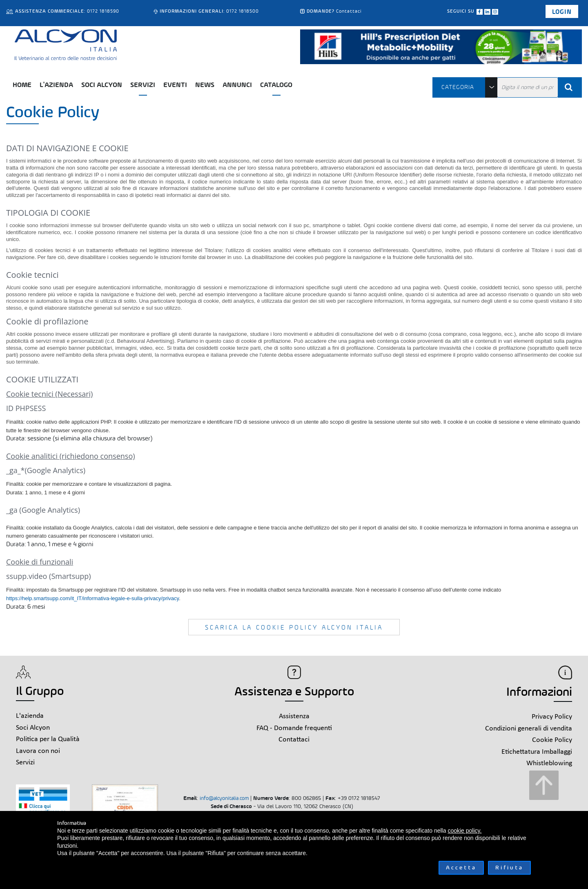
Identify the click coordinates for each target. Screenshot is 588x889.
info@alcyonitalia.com (224, 798)
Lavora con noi (38, 751)
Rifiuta (509, 868)
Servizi (143, 85)
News (205, 85)
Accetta (461, 868)
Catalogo (276, 85)
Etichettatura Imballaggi (537, 752)
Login (562, 12)
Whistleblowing (549, 763)
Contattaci (349, 11)
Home (22, 85)
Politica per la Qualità (48, 739)
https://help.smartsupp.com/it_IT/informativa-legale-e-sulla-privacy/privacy (92, 598)
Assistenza (294, 716)
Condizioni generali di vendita (529, 729)
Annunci (237, 85)
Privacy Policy (552, 717)
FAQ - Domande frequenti (294, 728)
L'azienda (56, 85)
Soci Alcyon (102, 85)
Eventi (175, 85)
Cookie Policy (552, 740)
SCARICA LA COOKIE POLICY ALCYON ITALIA (294, 627)
